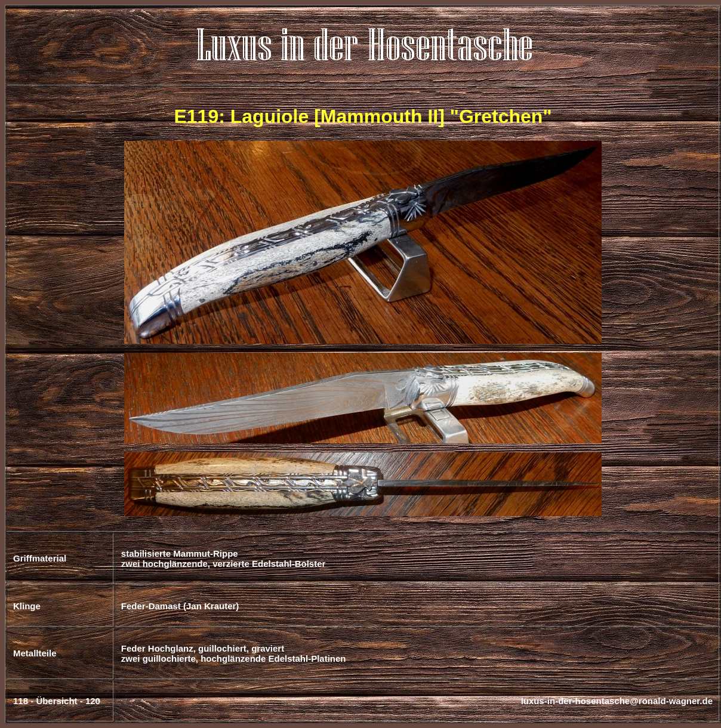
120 (93, 701)
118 (21, 701)
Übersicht (56, 701)
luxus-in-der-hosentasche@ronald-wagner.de (617, 701)
